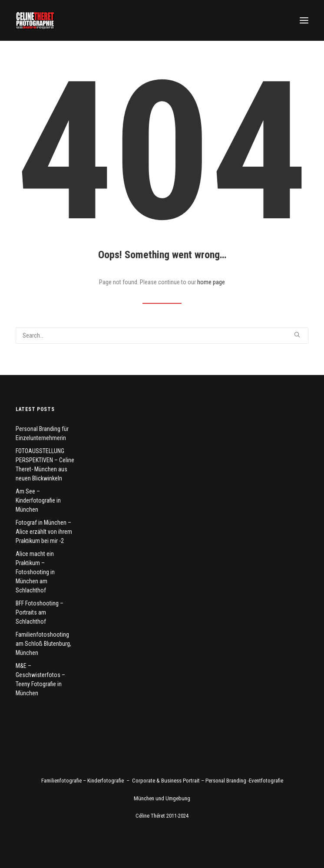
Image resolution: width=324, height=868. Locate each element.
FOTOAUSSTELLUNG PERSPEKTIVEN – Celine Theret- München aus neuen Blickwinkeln (45, 465)
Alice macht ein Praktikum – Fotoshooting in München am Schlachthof (35, 572)
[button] (304, 20)
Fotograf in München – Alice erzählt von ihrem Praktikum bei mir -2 (44, 532)
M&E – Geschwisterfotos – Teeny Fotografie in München (40, 679)
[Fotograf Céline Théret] (35, 20)
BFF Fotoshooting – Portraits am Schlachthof (40, 612)
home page (211, 282)
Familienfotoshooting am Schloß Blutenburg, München (43, 644)
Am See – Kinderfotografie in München (38, 500)
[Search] (162, 335)
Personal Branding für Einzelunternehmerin (42, 433)
